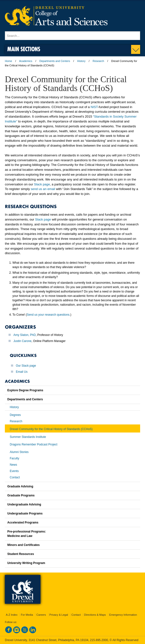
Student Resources (21, 554)
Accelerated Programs (23, 523)
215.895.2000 (99, 640)
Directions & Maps (95, 615)
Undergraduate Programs (25, 513)
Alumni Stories (19, 452)
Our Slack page (26, 366)
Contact (15, 477)
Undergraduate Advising (24, 504)
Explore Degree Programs (25, 390)
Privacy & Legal (59, 615)
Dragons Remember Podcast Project (34, 444)
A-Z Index (12, 615)
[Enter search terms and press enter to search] (72, 36)
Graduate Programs (21, 495)
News (13, 465)
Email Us (22, 372)
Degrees (15, 415)
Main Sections (24, 49)
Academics (26, 61)
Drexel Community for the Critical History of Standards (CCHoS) (51, 429)
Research (98, 61)
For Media (27, 615)
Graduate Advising (20, 486)
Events (14, 471)
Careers (41, 615)
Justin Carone (22, 341)
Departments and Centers (55, 61)
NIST (94, 107)
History (81, 61)
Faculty (14, 458)
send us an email (43, 189)
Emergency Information (123, 615)
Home (8, 61)
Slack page (42, 184)
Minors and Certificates (24, 545)
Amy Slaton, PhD (24, 335)
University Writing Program (26, 563)
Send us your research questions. (49, 315)
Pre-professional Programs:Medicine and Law (27, 534)
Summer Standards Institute (28, 437)
